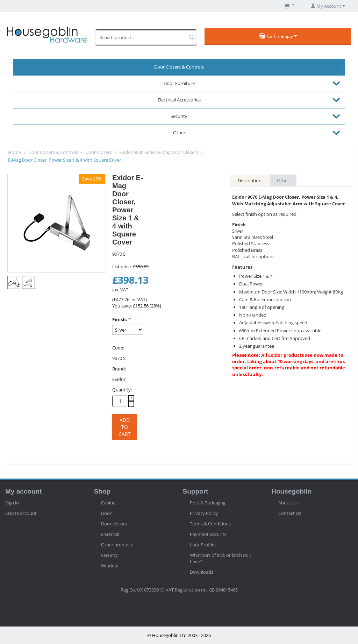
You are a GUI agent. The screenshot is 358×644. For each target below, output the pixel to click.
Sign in (12, 503)
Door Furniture (179, 83)
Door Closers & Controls (179, 67)
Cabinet (109, 503)
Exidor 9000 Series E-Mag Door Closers (159, 152)
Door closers (114, 524)
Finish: (120, 319)
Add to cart (125, 427)
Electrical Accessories (179, 100)
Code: (118, 348)
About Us (288, 503)
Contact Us (290, 513)
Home (15, 152)
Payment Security (208, 534)
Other (179, 133)
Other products (117, 545)
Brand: (119, 369)
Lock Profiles (203, 545)
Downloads (202, 572)
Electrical (110, 534)
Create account (21, 513)
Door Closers (99, 152)
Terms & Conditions (210, 524)
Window (110, 566)
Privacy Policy (204, 513)
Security (179, 116)
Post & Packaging (208, 503)
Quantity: (122, 390)
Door (106, 513)
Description (250, 181)
